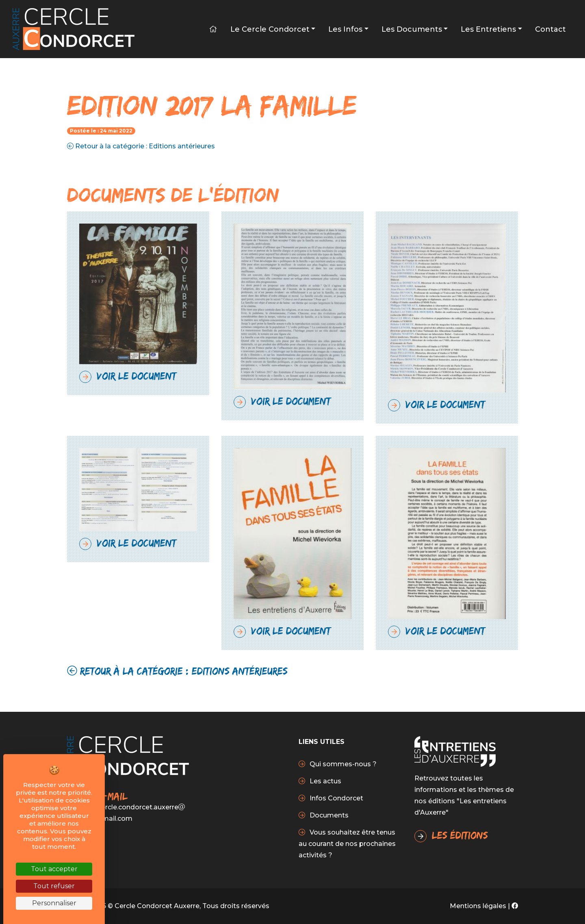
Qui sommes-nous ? (342, 764)
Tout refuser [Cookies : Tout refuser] (54, 886)
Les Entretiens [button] (488, 29)
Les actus (325, 781)
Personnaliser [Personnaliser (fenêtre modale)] (54, 903)
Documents (328, 815)
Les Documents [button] (412, 29)
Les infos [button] (345, 29)
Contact (550, 29)
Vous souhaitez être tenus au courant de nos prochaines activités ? (347, 844)
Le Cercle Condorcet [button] (270, 29)
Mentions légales (478, 906)
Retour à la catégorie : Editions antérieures (141, 146)
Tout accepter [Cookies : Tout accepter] (54, 869)
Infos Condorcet (336, 798)
